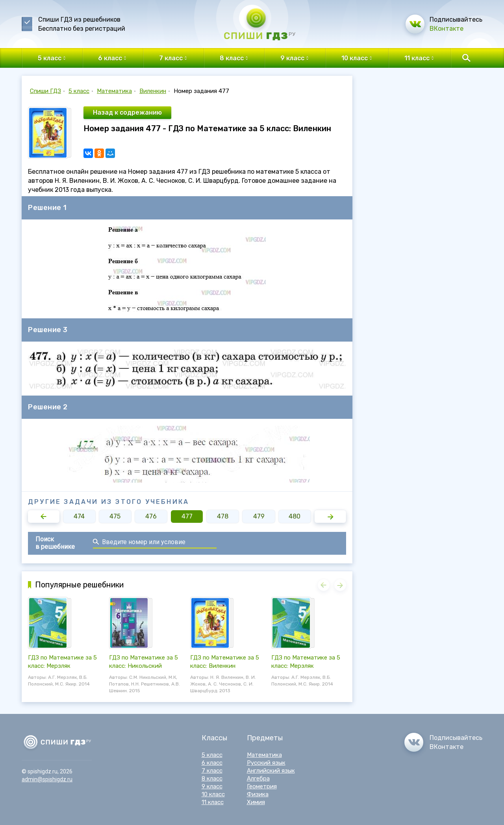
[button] (44, 517)
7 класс (212, 771)
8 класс (212, 779)
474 (79, 516)
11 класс (213, 802)
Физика (258, 794)
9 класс (212, 786)
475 (115, 516)
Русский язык (266, 763)
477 (187, 516)
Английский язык (271, 771)
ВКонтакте (447, 29)
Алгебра (258, 779)
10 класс (213, 794)
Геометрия (262, 786)
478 (223, 516)
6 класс (212, 763)
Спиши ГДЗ (45, 91)
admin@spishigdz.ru (47, 779)
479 (259, 516)
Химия (256, 802)
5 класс (79, 91)
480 (295, 516)
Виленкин (153, 91)
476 (151, 516)
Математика (114, 91)
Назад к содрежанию (127, 112)
